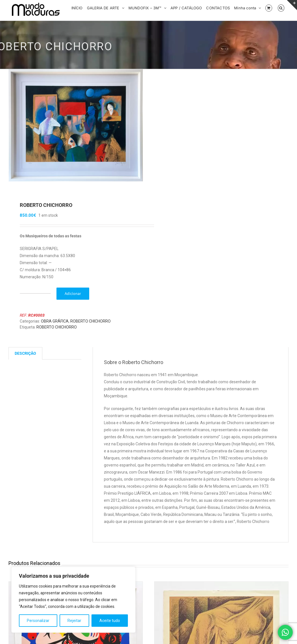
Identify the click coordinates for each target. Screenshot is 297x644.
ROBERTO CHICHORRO (90, 321)
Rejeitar (74, 621)
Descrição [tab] (25, 354)
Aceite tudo (110, 621)
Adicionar (73, 294)
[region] (73, 600)
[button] (281, 8)
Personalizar (38, 621)
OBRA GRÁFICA (55, 321)
